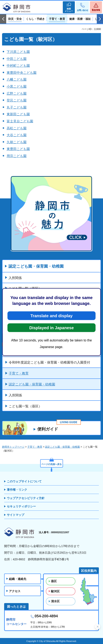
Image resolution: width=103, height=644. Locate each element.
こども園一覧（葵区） (25, 406)
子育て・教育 (19, 373)
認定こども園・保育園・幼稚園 (36, 266)
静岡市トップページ (13, 447)
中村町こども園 (18, 66)
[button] (69, 7)
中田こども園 (17, 59)
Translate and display (51, 316)
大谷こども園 (17, 135)
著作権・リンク (17, 490)
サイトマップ (16, 515)
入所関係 (15, 278)
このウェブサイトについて (24, 481)
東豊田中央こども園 (22, 73)
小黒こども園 (17, 86)
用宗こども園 (17, 156)
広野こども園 (17, 94)
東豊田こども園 (18, 149)
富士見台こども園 (20, 121)
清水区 (55, 601)
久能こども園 (17, 142)
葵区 (54, 581)
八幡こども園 (17, 79)
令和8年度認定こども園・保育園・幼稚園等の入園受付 (49, 362)
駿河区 (55, 591)
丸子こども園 (17, 107)
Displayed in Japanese (51, 328)
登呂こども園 (17, 100)
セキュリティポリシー (21, 506)
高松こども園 (17, 128)
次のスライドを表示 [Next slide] (100, 19)
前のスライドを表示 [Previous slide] (3, 19)
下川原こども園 (18, 52)
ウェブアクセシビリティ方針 (26, 498)
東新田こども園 (18, 114)
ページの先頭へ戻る (51, 464)
